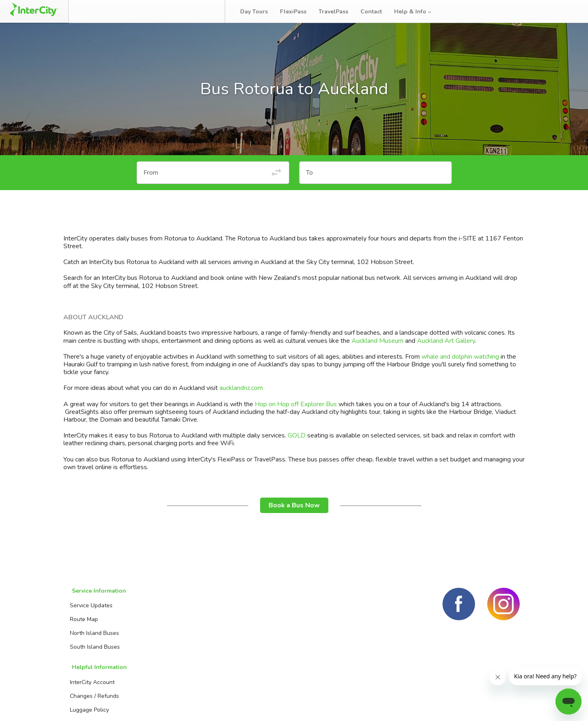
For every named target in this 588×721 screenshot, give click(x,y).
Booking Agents (257, 613)
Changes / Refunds (177, 627)
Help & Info (418, 12)
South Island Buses (93, 654)
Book (99, 11)
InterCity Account (175, 613)
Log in (565, 12)
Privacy (510, 705)
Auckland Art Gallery (446, 351)
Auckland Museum (378, 351)
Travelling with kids (178, 668)
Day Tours (259, 12)
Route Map (82, 627)
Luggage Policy (172, 640)
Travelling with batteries (184, 654)
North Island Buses (93, 640)
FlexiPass (298, 12)
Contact (376, 12)
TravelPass (338, 12)
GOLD (297, 445)
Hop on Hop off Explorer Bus (296, 414)
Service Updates (90, 613)
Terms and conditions (456, 705)
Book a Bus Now (294, 515)
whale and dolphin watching (460, 366)
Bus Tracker (192, 11)
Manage (139, 11)
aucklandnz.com (241, 398)
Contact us (251, 627)
